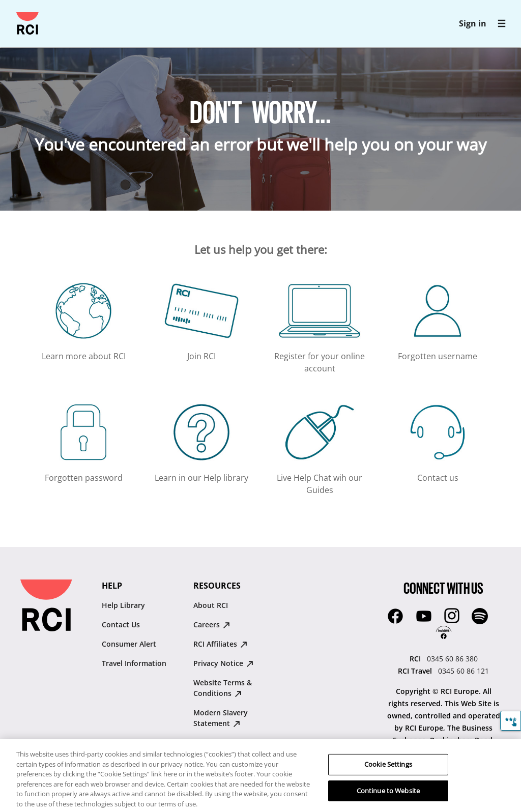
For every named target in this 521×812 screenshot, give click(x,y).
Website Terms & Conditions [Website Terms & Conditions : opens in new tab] (223, 688)
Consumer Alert (129, 644)
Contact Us (121, 625)
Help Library (123, 605)
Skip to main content (12, 12)
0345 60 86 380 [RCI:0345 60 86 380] (452, 659)
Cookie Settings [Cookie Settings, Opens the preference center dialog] (388, 775)
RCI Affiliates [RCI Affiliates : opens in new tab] (220, 644)
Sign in (473, 23)
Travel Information (134, 663)
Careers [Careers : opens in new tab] (212, 625)
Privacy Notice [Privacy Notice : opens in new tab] (223, 663)
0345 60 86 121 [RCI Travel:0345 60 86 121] (464, 671)
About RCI (211, 605)
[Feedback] (511, 721)
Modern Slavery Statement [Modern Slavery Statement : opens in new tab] (221, 718)
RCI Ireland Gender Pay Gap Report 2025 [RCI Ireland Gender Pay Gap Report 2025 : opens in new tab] (233, 748)
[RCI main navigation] (502, 23)
